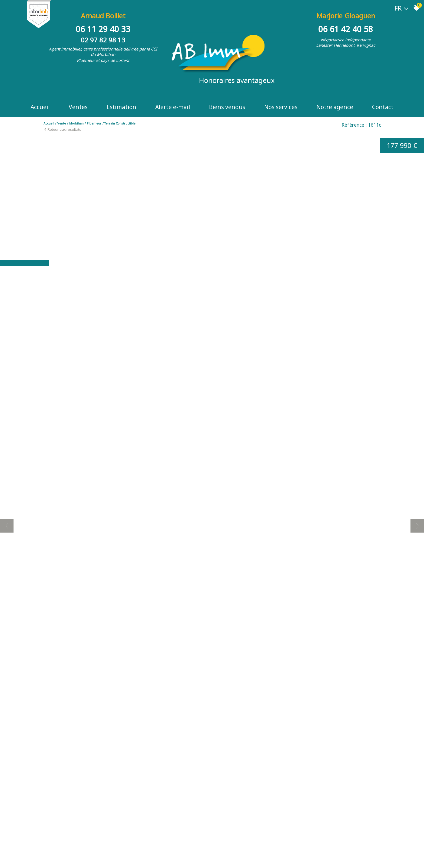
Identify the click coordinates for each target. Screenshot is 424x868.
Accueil (40, 107)
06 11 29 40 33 (103, 29)
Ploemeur (94, 123)
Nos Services (281, 107)
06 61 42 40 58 (346, 29)
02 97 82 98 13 (103, 40)
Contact (383, 107)
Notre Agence (335, 107)
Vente (62, 123)
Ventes (78, 107)
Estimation (121, 107)
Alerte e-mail (173, 107)
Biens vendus (227, 107)
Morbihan (76, 123)
